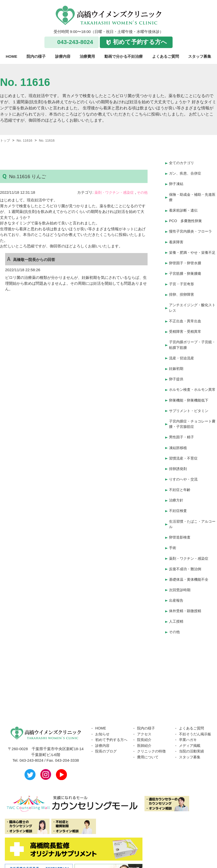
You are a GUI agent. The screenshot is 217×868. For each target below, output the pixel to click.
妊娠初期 (177, 367)
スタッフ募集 (200, 56)
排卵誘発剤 (179, 470)
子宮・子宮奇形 (182, 285)
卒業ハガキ (189, 740)
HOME (12, 56)
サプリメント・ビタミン (190, 413)
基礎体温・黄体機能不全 (190, 576)
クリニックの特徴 (152, 746)
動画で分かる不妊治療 (124, 56)
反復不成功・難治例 (186, 566)
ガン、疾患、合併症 (186, 173)
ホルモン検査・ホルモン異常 (192, 391)
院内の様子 (36, 56)
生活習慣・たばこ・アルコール (192, 523)
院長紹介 (145, 734)
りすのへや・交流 (184, 480)
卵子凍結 (177, 183)
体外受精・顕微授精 (186, 607)
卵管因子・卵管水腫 (186, 265)
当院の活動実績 (192, 752)
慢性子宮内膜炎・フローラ (192, 229)
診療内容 (63, 56)
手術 (173, 546)
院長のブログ (107, 752)
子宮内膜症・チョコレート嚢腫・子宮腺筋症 (192, 427)
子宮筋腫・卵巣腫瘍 (186, 275)
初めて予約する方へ (140, 42)
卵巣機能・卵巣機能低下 (190, 403)
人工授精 (177, 617)
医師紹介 (145, 740)
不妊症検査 (179, 510)
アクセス (145, 729)
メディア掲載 (190, 746)
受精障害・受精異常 (186, 331)
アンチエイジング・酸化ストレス (192, 308)
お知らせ (103, 729)
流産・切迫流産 (182, 357)
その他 (142, 192)
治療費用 (87, 56)
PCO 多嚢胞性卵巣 (187, 219)
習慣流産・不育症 (184, 460)
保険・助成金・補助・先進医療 (192, 196)
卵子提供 (177, 377)
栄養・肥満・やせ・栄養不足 (192, 252)
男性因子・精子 (182, 439)
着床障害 (177, 239)
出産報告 (177, 597)
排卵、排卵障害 (182, 295)
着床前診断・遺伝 (184, 209)
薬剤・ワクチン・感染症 (112, 192)
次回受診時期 (180, 586)
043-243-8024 (75, 42)
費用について (149, 752)
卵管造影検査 (180, 536)
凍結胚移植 (179, 449)
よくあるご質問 (166, 56)
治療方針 (177, 500)
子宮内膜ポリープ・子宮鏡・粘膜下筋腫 (190, 344)
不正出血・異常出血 (186, 321)
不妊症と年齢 (180, 490)
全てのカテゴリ (182, 163)
